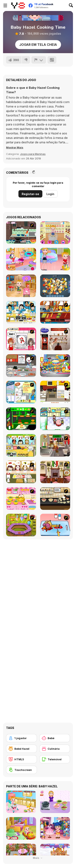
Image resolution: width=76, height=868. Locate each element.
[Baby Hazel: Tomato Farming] (21, 286)
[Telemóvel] (55, 759)
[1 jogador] (21, 738)
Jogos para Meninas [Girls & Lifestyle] (33, 154)
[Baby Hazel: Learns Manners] (55, 259)
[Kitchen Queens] (21, 339)
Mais (38, 858)
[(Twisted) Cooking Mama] (55, 525)
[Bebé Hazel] (21, 749)
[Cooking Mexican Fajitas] (21, 392)
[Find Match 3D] (55, 286)
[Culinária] (55, 749)
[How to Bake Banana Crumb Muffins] (55, 499)
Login (50, 194)
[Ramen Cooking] (21, 366)
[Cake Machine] (21, 525)
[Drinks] (21, 445)
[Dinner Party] (55, 392)
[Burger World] (21, 419)
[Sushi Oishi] (21, 472)
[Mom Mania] (55, 419)
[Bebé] (55, 738)
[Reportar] (39, 60)
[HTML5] (21, 759)
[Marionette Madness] (55, 339)
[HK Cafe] (21, 312)
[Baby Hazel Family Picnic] (21, 259)
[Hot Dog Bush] (55, 312)
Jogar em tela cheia (38, 45)
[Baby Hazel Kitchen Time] (55, 233)
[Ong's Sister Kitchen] (55, 366)
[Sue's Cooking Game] (21, 499)
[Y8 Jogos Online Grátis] (18, 5)
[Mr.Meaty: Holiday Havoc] (55, 445)
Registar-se (30, 194)
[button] (15, 147)
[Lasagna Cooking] (21, 233)
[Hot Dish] (55, 472)
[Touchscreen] (21, 770)
